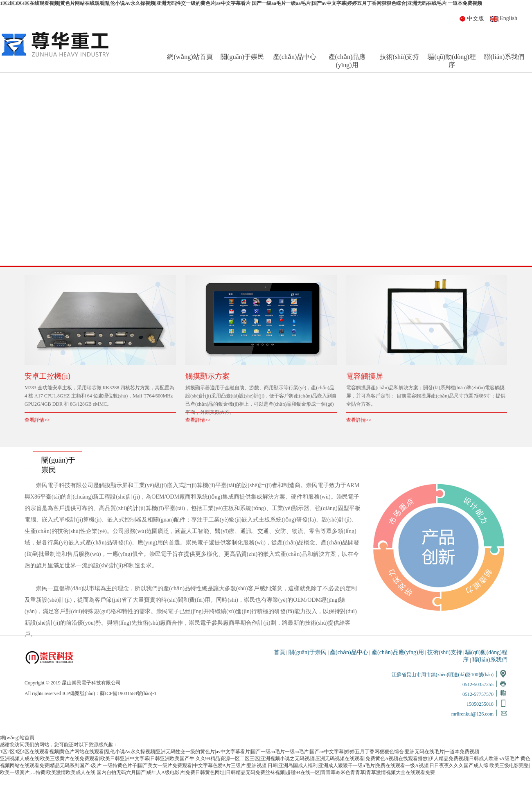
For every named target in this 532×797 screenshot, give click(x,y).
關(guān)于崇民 (242, 57)
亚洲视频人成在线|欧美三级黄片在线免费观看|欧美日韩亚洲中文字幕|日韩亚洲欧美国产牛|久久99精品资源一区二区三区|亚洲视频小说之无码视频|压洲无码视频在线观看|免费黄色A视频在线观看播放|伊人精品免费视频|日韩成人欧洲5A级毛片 (260, 759)
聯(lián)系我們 (504, 57)
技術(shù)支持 (400, 57)
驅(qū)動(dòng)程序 (452, 61)
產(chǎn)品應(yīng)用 (347, 61)
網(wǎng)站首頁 (190, 57)
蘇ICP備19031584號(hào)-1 (128, 693)
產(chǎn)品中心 (295, 57)
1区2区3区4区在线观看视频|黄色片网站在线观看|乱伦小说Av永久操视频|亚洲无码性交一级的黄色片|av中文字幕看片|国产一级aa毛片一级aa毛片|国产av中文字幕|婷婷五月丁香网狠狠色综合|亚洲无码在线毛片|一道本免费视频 (241, 3)
